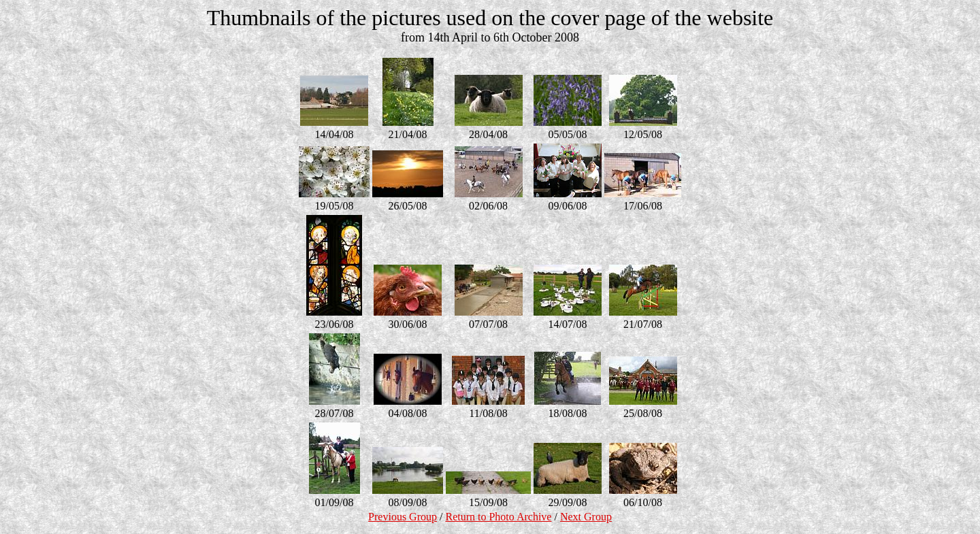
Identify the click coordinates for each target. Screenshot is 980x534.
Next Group (586, 517)
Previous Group (403, 517)
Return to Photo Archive (498, 517)
